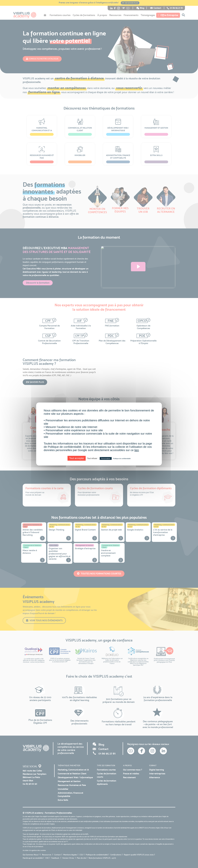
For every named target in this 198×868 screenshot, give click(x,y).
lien (137, 450)
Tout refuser (92, 458)
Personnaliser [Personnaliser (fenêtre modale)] (106, 459)
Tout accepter (77, 458)
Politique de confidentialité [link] (122, 459)
